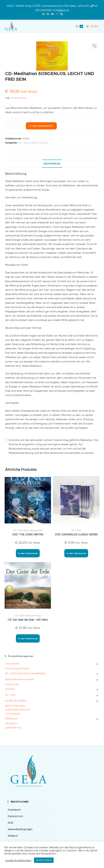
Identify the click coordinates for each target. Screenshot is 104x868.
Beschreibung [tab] (52, 163)
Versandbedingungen (20, 829)
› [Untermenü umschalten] (97, 664)
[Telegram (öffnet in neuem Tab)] (61, 14)
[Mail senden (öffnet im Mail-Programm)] (57, 14)
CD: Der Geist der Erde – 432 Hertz (28, 620)
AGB (10, 823)
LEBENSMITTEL (13, 728)
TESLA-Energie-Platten (17, 668)
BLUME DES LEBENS (16, 701)
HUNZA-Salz (12, 684)
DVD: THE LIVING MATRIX (28, 534)
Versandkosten (18, 98)
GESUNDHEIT (12, 664)
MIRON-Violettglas (15, 706)
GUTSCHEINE (12, 714)
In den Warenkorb (41, 126)
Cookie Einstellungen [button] (18, 860)
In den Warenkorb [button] (28, 553)
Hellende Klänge (38, 143)
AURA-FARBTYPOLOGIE (18, 710)
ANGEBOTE (11, 723)
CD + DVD (23, 143)
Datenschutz (15, 816)
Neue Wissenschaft (33, 530)
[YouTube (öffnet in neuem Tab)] (53, 14)
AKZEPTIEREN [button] (44, 860)
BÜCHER (10, 689)
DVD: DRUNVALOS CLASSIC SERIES (76, 534)
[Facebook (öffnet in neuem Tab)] (43, 14)
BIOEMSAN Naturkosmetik (19, 679)
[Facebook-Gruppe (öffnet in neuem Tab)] (48, 14)
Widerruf (13, 836)
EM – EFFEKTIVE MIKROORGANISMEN (25, 673)
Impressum (14, 810)
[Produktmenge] (14, 125)
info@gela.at (61, 10)
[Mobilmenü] (91, 26)
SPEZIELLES (11, 719)
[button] (94, 46)
